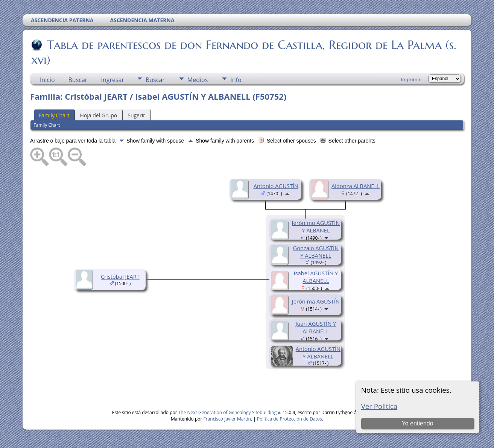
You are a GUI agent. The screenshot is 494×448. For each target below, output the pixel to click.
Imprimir (411, 79)
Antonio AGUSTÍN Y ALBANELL (318, 352)
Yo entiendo (418, 423)
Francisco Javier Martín (227, 419)
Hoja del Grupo (98, 115)
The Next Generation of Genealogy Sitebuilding (228, 412)
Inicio (47, 80)
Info (236, 80)
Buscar (78, 80)
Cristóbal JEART (120, 276)
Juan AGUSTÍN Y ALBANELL (316, 327)
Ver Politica (379, 406)
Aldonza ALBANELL (356, 186)
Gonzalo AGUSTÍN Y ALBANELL (316, 252)
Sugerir (136, 115)
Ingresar (112, 80)
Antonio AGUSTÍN (276, 186)
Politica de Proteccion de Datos (290, 419)
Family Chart (54, 115)
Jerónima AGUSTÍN (316, 301)
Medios (198, 80)
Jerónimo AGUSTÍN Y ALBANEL (316, 226)
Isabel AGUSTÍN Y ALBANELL (316, 277)
